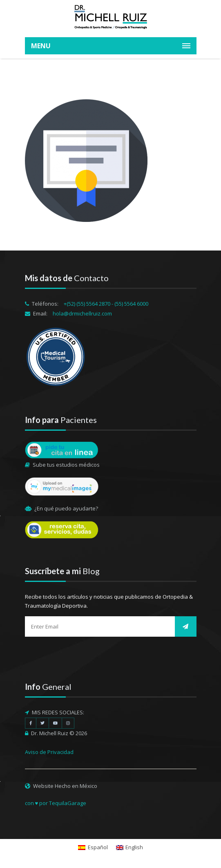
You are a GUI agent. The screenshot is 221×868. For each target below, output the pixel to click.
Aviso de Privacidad (49, 752)
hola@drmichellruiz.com (82, 313)
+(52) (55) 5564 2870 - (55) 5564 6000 (106, 304)
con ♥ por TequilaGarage (56, 803)
